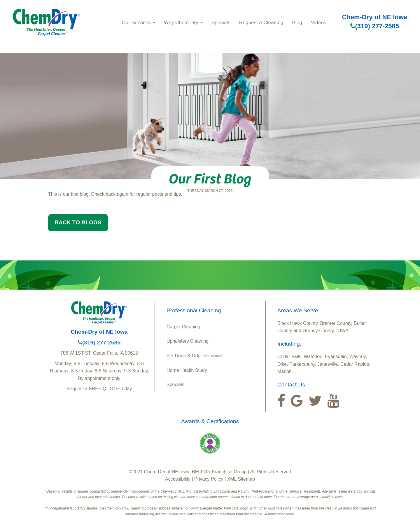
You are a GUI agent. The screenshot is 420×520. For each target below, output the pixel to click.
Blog (297, 22)
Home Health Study (187, 370)
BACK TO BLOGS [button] (78, 222)
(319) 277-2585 (375, 26)
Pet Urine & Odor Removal (194, 356)
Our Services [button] (138, 22)
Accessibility (178, 479)
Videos (318, 22)
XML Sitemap (241, 479)
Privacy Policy (209, 479)
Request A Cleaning (261, 22)
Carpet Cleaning (183, 327)
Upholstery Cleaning (188, 341)
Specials (221, 22)
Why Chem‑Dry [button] (183, 22)
